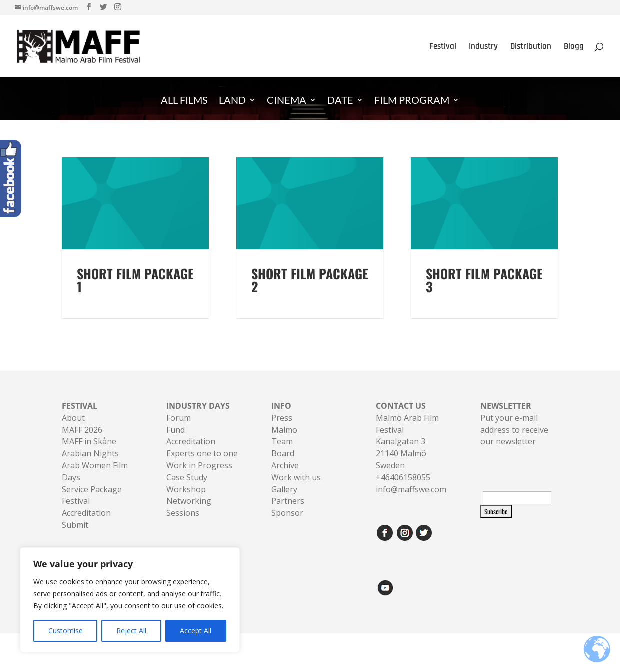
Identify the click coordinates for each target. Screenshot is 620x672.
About (73, 430)
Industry (483, 47)
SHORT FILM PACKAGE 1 (135, 292)
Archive (285, 477)
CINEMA (287, 101)
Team (282, 454)
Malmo (284, 442)
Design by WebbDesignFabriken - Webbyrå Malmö (142, 658)
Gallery (284, 501)
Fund (176, 442)
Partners (288, 513)
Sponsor (287, 525)
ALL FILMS (184, 101)
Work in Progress (199, 477)
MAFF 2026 (82, 442)
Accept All (196, 630)
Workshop (186, 501)
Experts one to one (202, 465)
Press (282, 430)
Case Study (187, 489)
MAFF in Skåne (89, 454)
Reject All (131, 630)
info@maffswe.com (411, 501)
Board (283, 465)
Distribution (531, 47)
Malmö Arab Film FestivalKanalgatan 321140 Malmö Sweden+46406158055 (407, 453)
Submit (75, 537)
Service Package (92, 501)
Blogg (574, 47)
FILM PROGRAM (412, 101)
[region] (130, 600)
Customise (66, 630)
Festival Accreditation (86, 519)
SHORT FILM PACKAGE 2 (310, 292)
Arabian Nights (90, 465)
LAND (232, 101)
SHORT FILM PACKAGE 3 (484, 292)
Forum (179, 430)
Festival (443, 47)
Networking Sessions (189, 519)
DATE (340, 101)
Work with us (296, 489)
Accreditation (191, 454)
